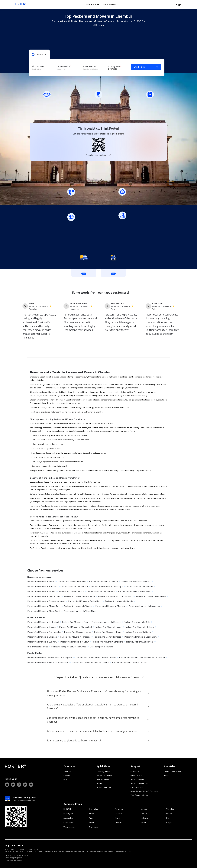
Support (179, 4)
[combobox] (40, 69)
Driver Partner (109, 4)
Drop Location (64, 66)
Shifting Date (114, 66)
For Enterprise (92, 4)
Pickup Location (39, 66)
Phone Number (89, 66)
